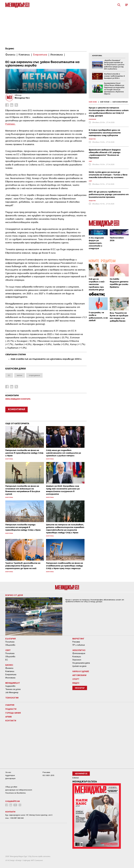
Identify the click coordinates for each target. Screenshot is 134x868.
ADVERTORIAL (97, 56)
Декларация (10, 778)
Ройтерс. (10, 124)
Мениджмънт (13, 683)
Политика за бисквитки (16, 793)
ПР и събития (79, 645)
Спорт (76, 679)
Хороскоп (77, 660)
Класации (77, 657)
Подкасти (11, 709)
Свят (8, 650)
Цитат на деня (79, 666)
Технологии (12, 698)
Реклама (76, 642)
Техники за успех (13, 689)
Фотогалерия (79, 653)
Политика (10, 642)
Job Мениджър (12, 692)
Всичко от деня (14, 595)
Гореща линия (13, 713)
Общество (10, 645)
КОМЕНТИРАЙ (17, 409)
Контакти (11, 721)
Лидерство (10, 686)
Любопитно (79, 650)
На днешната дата (81, 663)
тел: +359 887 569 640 (14, 818)
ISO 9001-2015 (48, 775)
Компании (10, 671)
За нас (8, 772)
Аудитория (10, 775)
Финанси (9, 668)
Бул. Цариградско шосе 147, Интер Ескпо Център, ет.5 (29, 815)
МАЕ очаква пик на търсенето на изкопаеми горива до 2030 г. (46, 359)
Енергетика (11, 675)
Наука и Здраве (81, 671)
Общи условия (11, 787)
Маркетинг (78, 639)
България (11, 639)
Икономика (10, 678)
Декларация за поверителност (19, 790)
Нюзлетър (80, 688)
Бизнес (10, 49)
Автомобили (79, 675)
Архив (9, 717)
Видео (76, 683)
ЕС (7, 660)
